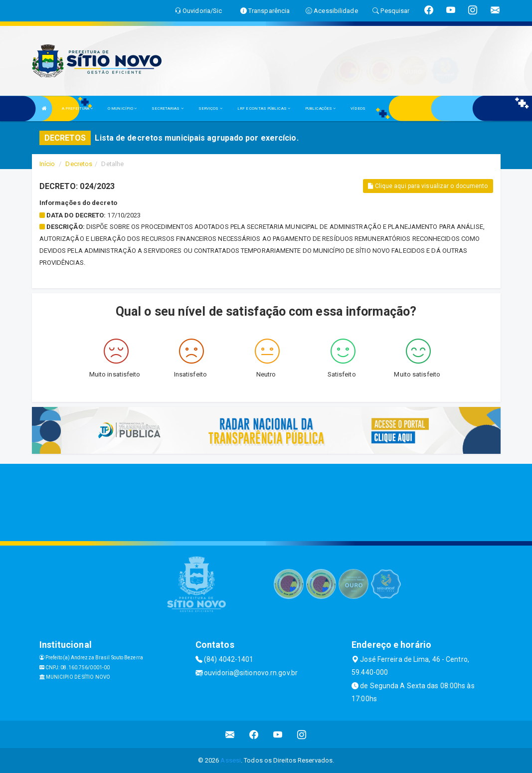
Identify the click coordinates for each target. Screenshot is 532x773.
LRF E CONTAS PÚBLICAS (264, 108)
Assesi (231, 760)
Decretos (79, 164)
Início (47, 164)
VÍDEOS (358, 108)
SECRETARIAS (167, 108)
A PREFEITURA (77, 108)
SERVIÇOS (210, 108)
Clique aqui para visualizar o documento (428, 186)
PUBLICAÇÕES (320, 108)
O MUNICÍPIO (122, 108)
